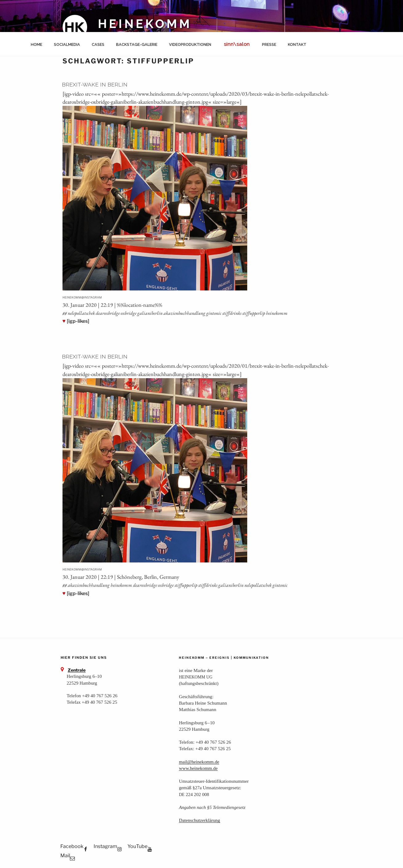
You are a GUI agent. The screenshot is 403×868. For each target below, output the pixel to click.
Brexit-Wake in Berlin (95, 84)
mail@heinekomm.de (199, 762)
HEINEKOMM (145, 24)
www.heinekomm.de (198, 768)
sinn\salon (237, 44)
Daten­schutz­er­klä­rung (199, 820)
